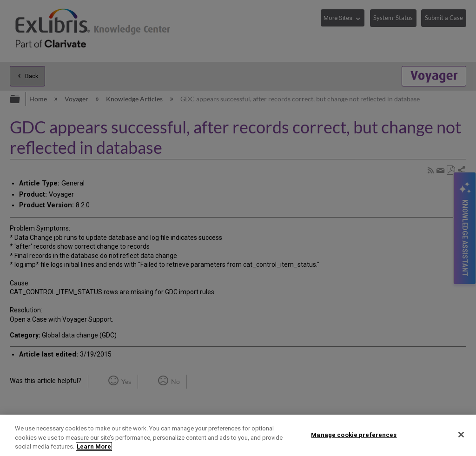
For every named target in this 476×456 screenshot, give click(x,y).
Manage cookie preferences (354, 434)
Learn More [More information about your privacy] (94, 446)
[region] (238, 435)
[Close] (461, 435)
